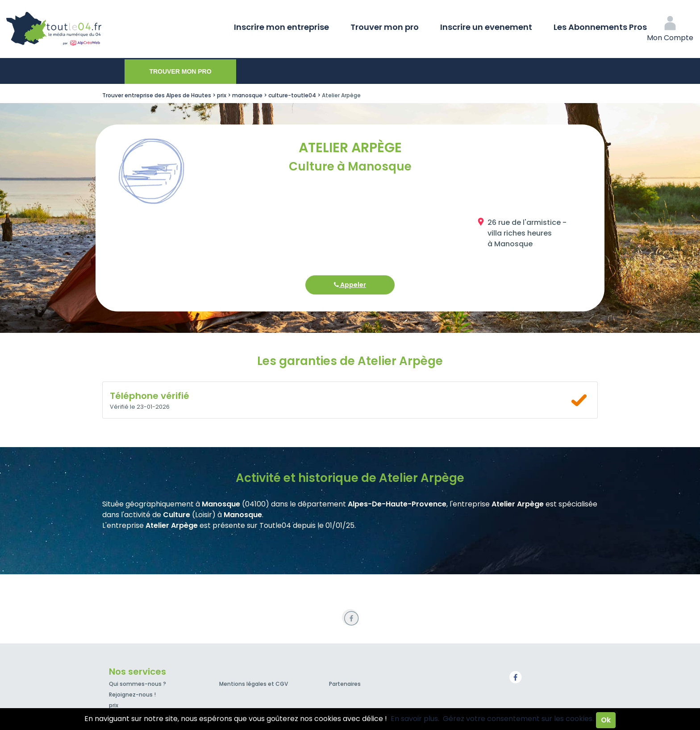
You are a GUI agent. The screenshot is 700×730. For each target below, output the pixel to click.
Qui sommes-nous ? (137, 684)
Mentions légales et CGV (254, 684)
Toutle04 (89, 29)
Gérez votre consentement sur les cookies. (518, 719)
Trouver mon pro (385, 27)
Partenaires (345, 684)
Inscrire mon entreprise (281, 27)
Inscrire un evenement (486, 27)
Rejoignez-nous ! (132, 695)
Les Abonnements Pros (600, 27)
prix (114, 705)
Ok (606, 720)
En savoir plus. (415, 719)
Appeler (350, 285)
